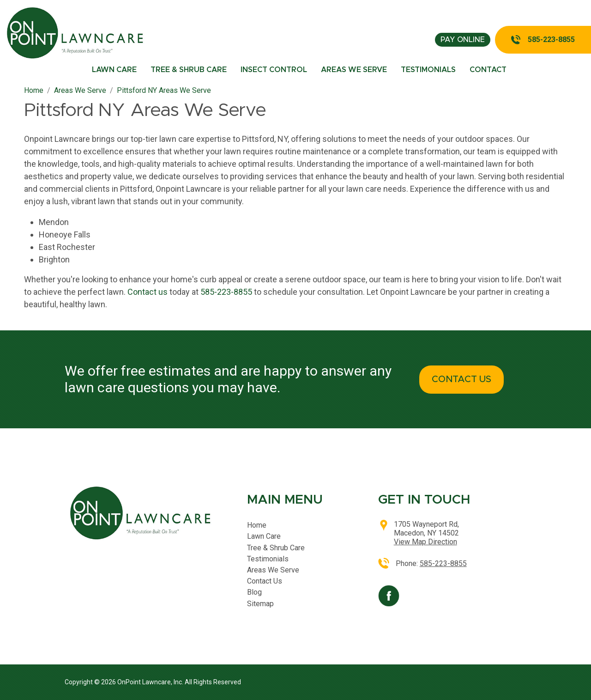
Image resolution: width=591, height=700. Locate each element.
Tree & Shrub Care (189, 70)
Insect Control (274, 70)
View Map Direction (425, 542)
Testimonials (428, 70)
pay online (463, 40)
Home (257, 525)
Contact (488, 70)
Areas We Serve (354, 70)
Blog (254, 592)
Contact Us (265, 581)
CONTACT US (461, 379)
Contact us (148, 292)
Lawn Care (114, 70)
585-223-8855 (551, 40)
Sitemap (260, 604)
